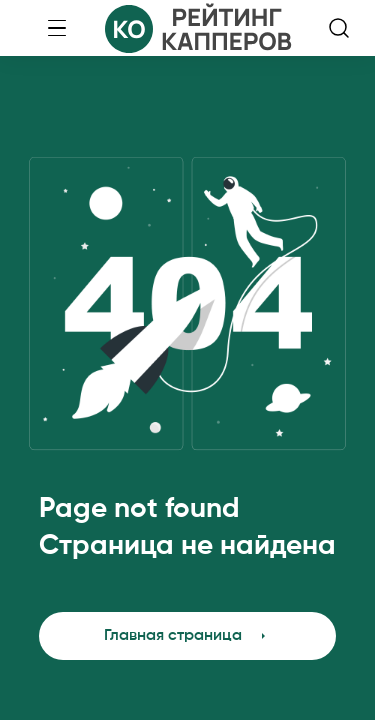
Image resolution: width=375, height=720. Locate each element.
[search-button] (339, 28)
